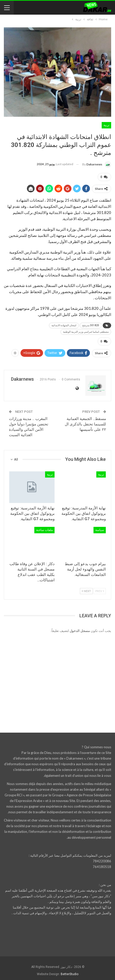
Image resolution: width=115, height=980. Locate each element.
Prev (100, 589)
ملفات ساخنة (44, 528)
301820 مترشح (91, 324)
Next (86, 589)
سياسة (100, 528)
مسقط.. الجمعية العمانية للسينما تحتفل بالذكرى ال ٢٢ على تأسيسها (85, 422)
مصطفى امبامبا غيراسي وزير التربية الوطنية (86, 331)
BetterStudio (70, 972)
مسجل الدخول (80, 629)
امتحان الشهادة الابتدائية (64, 324)
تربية (106, 125)
